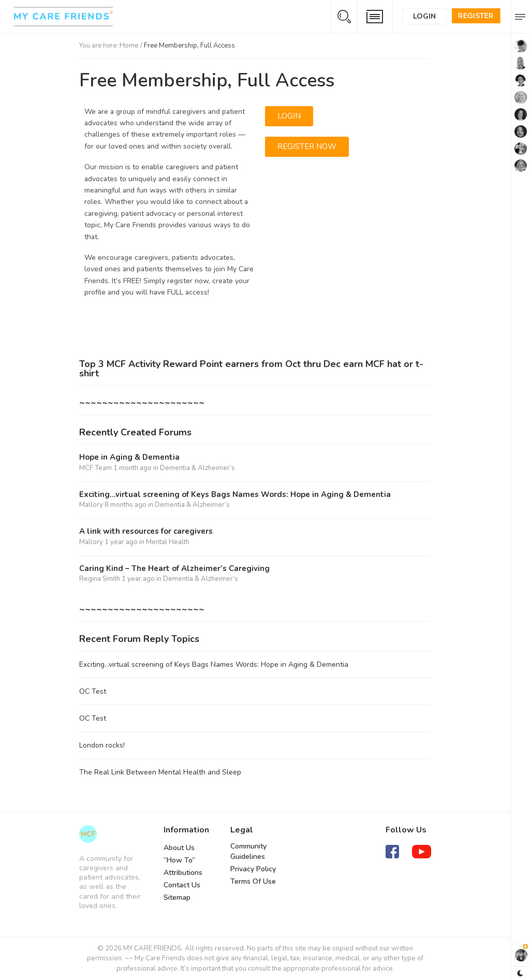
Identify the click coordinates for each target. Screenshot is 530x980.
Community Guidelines (248, 851)
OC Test (93, 691)
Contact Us (182, 885)
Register (476, 16)
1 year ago (121, 542)
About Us (179, 848)
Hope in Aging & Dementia (129, 457)
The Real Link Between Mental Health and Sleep (160, 772)
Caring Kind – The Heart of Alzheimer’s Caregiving (174, 569)
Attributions (183, 873)
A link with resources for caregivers (146, 531)
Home (129, 46)
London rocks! (102, 745)
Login (424, 16)
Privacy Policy (253, 869)
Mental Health (168, 542)
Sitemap (177, 897)
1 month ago (132, 468)
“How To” (179, 860)
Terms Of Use (253, 881)
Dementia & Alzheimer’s (197, 468)
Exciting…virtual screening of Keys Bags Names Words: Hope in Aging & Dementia (235, 495)
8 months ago (126, 505)
